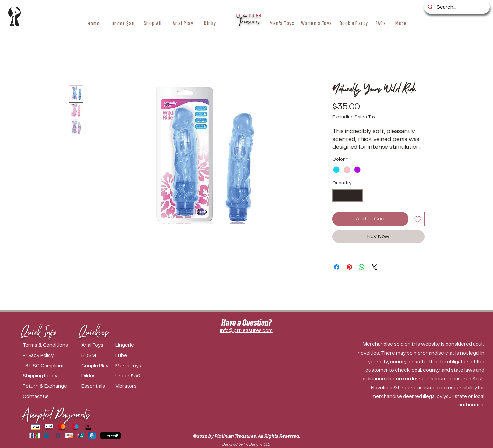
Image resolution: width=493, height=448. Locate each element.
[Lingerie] (130, 346)
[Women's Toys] (317, 23)
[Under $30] (123, 23)
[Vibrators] (134, 386)
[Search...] (456, 7)
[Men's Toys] (282, 23)
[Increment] (358, 195)
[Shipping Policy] (48, 376)
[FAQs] (381, 23)
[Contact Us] (48, 397)
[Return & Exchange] (48, 386)
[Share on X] (374, 267)
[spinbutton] (348, 195)
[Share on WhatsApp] (362, 267)
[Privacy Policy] (48, 356)
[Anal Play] (183, 23)
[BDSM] (97, 356)
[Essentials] (97, 386)
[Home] (94, 23)
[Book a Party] (354, 23)
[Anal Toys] (98, 346)
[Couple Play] (98, 366)
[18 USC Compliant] (48, 366)
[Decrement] (338, 195)
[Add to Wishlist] (418, 219)
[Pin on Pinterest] (349, 267)
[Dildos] (96, 376)
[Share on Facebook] (337, 267)
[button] (153, 23)
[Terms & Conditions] (48, 346)
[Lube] (131, 356)
